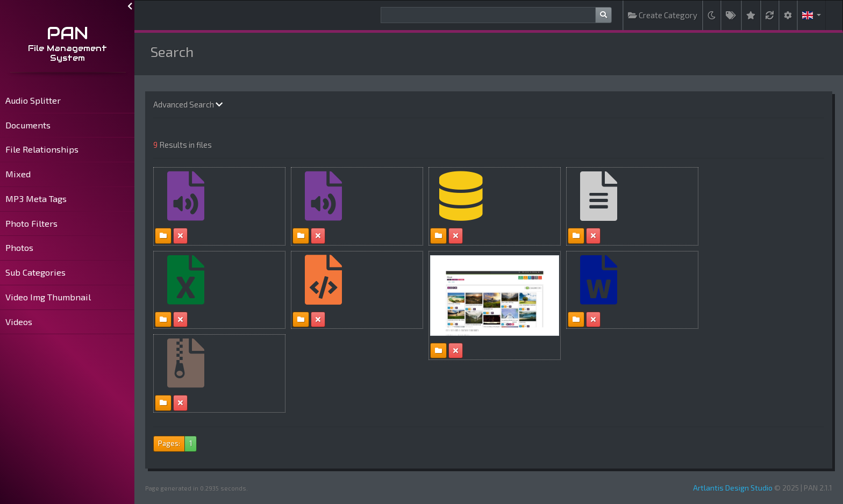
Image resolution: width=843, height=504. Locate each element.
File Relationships (42, 149)
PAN (67, 33)
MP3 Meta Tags (36, 199)
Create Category (663, 15)
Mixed (18, 174)
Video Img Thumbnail (48, 297)
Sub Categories (35, 272)
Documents (28, 125)
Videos (19, 322)
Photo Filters (31, 223)
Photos (19, 247)
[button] (812, 15)
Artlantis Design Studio (733, 488)
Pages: (169, 443)
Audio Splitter (33, 100)
